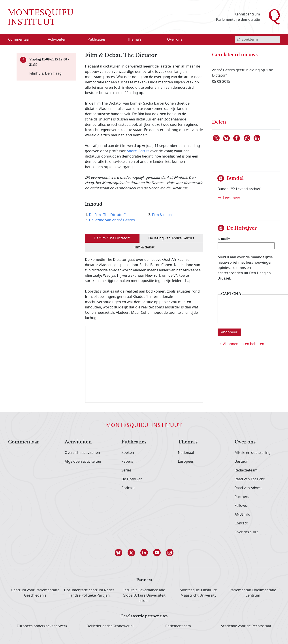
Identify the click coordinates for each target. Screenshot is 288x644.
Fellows (241, 506)
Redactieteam (246, 470)
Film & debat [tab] (144, 247)
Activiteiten (78, 442)
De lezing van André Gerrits (112, 220)
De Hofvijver (132, 479)
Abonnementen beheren (244, 344)
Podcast (128, 488)
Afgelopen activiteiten (83, 462)
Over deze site (247, 532)
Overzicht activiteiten (82, 453)
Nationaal (186, 453)
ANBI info (242, 514)
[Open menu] (78, 40)
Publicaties (134, 442)
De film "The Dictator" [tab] (112, 238)
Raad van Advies (248, 488)
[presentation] (254, 312)
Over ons (245, 442)
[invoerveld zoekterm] (257, 39)
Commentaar (24, 442)
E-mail (223, 239)
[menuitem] (22, 39)
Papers (127, 462)
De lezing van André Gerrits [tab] (171, 238)
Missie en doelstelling (253, 453)
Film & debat (163, 215)
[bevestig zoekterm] (238, 39)
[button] (119, 553)
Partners (242, 497)
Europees (186, 462)
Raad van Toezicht (250, 479)
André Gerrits (138, 151)
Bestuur (241, 462)
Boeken (128, 453)
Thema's (188, 442)
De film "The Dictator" (107, 215)
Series (126, 470)
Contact (241, 523)
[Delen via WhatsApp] (247, 138)
